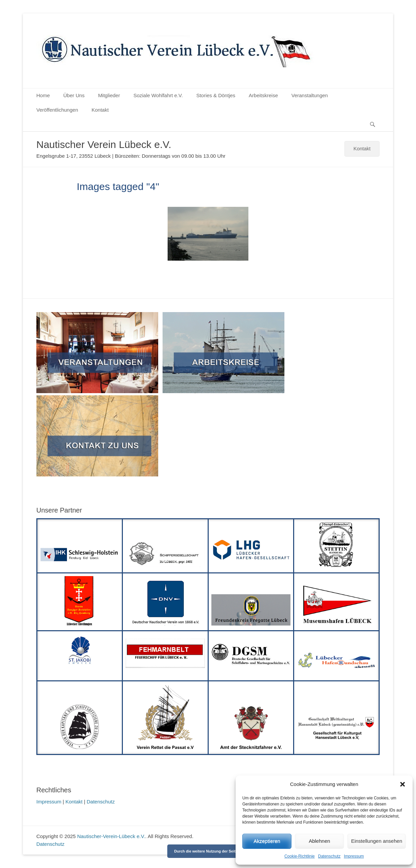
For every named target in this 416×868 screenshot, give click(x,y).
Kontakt (100, 110)
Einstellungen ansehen (377, 841)
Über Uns (74, 95)
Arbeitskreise (263, 95)
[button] (403, 784)
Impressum (354, 856)
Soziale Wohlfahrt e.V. (158, 95)
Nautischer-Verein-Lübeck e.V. (111, 836)
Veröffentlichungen (57, 110)
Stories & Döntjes (216, 95)
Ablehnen (319, 841)
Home (43, 95)
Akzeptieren (267, 841)
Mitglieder (109, 95)
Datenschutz (329, 856)
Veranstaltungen (310, 95)
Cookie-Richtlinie (300, 856)
